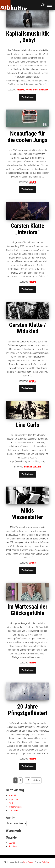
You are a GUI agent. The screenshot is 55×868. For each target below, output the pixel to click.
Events (12, 843)
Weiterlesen (27, 97)
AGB (11, 803)
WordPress (28, 862)
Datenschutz (15, 811)
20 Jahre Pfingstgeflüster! (27, 710)
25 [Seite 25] (28, 780)
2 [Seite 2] (20, 780)
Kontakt (12, 796)
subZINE (21, 90)
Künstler (33, 381)
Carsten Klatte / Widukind (27, 328)
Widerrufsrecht (16, 807)
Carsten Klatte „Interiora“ (27, 229)
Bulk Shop (46, 862)
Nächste (36, 780)
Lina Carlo (28, 425)
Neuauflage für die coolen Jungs (28, 137)
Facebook (13, 846)
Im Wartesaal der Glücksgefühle (27, 610)
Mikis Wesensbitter (27, 514)
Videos (29, 90)
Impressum (14, 799)
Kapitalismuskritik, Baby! (28, 37)
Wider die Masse (41, 90)
